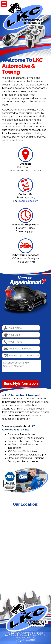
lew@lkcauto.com (28, 201)
